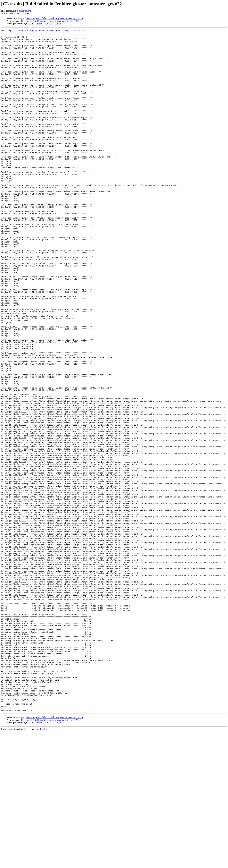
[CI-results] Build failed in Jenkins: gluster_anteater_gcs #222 (50, 21)
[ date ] (31, 24)
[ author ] (58, 24)
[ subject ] (48, 24)
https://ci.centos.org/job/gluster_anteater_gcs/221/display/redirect (45, 31)
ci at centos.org (24, 11)
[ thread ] (39, 24)
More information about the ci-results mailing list (24, 865)
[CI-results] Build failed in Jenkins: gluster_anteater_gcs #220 (54, 18)
